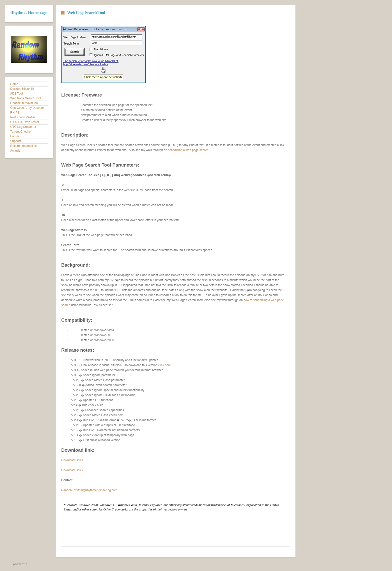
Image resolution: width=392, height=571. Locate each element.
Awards (15, 151)
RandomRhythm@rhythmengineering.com (89, 490)
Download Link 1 (72, 460)
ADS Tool (16, 94)
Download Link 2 (72, 470)
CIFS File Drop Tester (25, 122)
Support (15, 141)
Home (14, 84)
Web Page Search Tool (25, 98)
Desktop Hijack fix (22, 89)
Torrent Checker (21, 132)
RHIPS (15, 113)
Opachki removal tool (24, 103)
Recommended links (24, 146)
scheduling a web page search (188, 150)
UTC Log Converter (23, 127)
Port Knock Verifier (23, 117)
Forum (15, 136)
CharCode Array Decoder (27, 108)
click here (165, 365)
